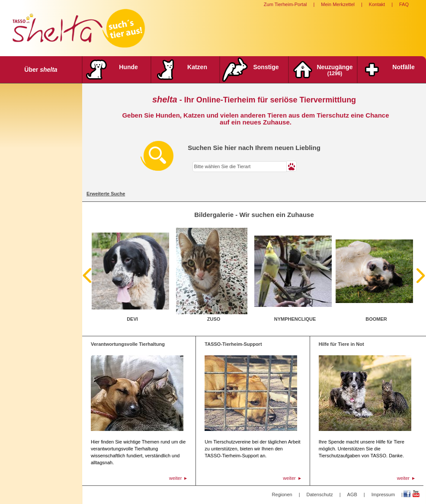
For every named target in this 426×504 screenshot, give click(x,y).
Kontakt (377, 4)
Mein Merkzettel (338, 4)
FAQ (404, 4)
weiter (175, 478)
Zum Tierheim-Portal (285, 4)
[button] (292, 166)
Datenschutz (320, 494)
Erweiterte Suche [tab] (106, 194)
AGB (352, 494)
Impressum (383, 494)
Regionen (282, 494)
